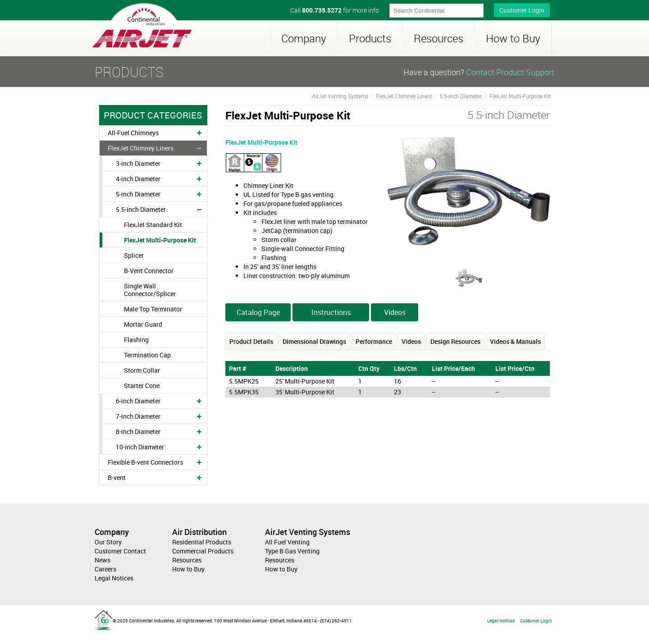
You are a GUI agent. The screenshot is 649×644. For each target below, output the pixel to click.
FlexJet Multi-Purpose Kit (160, 240)
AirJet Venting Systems (340, 96)
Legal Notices (114, 578)
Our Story (108, 542)
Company (304, 38)
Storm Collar (142, 370)
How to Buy (513, 38)
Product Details (251, 341)
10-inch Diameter (140, 447)
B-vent (117, 477)
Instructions (331, 312)
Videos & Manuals (515, 341)
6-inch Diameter (138, 401)
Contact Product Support (510, 72)
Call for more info (335, 10)
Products (370, 38)
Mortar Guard (143, 324)
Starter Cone (142, 386)
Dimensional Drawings (314, 341)
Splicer (134, 255)
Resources (439, 38)
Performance (374, 341)
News (103, 560)
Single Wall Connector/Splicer (150, 290)
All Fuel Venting (287, 542)
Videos (395, 312)
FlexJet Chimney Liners (141, 148)
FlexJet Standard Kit (153, 225)
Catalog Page (258, 312)
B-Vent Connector (149, 271)
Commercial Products (203, 551)
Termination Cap (147, 355)
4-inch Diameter (138, 179)
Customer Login (522, 10)
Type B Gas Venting (292, 551)
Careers (105, 569)
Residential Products (202, 542)
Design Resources (455, 341)
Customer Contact (120, 551)
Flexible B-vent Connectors (145, 462)
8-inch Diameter (138, 432)
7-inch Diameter (138, 416)
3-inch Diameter (138, 163)
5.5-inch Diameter (141, 209)
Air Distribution (199, 532)
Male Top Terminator (153, 309)
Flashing (136, 340)
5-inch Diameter (138, 194)
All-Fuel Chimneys (133, 133)
